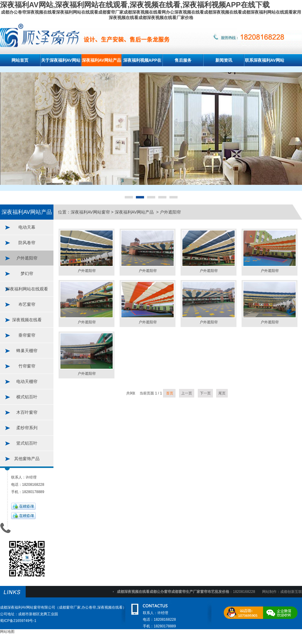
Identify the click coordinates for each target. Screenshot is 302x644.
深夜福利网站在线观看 (27, 289)
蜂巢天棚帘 (27, 351)
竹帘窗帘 (27, 366)
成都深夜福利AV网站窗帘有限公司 (28, 607)
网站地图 (7, 632)
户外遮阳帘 (27, 258)
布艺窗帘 (27, 304)
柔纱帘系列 (27, 428)
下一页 (205, 393)
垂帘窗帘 (27, 335)
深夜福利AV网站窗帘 (90, 212)
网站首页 (20, 60)
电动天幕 (27, 227)
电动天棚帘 (27, 381)
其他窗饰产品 (27, 459)
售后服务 (183, 60)
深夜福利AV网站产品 (101, 60)
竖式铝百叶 (27, 443)
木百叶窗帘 (27, 412)
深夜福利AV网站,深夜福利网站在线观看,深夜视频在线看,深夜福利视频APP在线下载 (135, 5)
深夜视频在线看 (27, 320)
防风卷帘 (27, 243)
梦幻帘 (27, 273)
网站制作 (269, 592)
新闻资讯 (224, 60)
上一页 (187, 393)
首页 (169, 393)
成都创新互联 (291, 592)
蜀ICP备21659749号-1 (18, 621)
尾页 (222, 393)
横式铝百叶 (27, 397)
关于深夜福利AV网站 (61, 60)
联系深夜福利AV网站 (265, 60)
